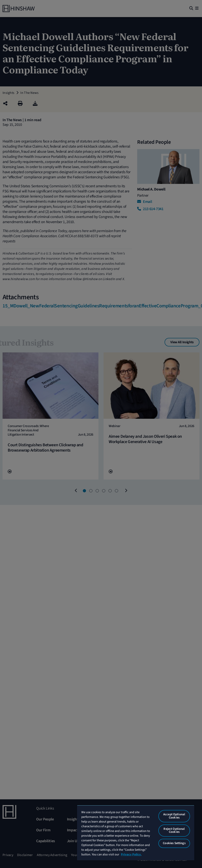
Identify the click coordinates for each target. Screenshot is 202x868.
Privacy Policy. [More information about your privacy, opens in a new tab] (131, 854)
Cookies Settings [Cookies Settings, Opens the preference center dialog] (174, 843)
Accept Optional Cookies (174, 816)
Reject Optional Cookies (174, 830)
